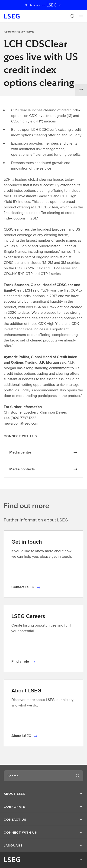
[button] (43, 794)
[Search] (73, 16)
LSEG (54, 5)
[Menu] (81, 16)
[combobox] (38, 776)
